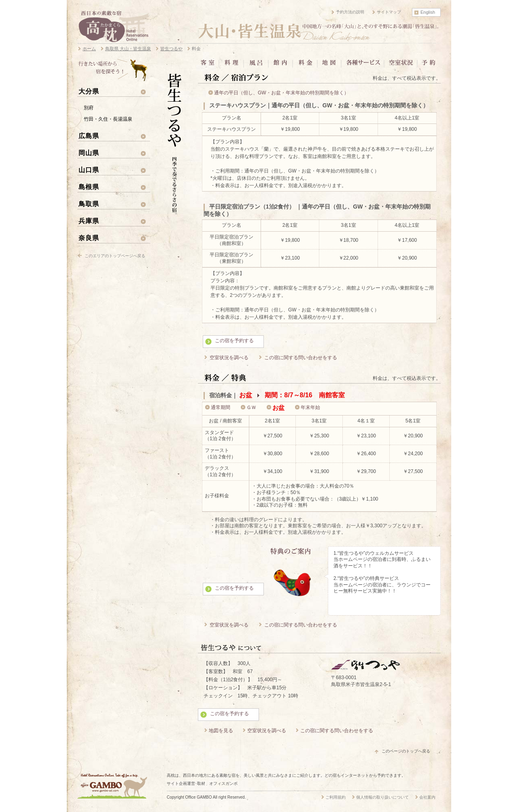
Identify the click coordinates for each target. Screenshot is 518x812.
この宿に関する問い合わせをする (301, 358)
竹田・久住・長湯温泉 (108, 119)
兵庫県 (89, 221)
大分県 (89, 91)
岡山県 (89, 153)
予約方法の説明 (350, 12)
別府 (89, 108)
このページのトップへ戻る (406, 751)
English (428, 12)
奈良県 (89, 238)
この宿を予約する (234, 341)
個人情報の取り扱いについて (382, 797)
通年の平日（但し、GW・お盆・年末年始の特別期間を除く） (281, 93)
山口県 (89, 170)
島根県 (89, 187)
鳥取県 (89, 204)
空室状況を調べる (229, 358)
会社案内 (427, 797)
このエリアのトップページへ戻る (115, 256)
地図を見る (221, 731)
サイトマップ (389, 12)
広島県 (89, 136)
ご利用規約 (335, 797)
